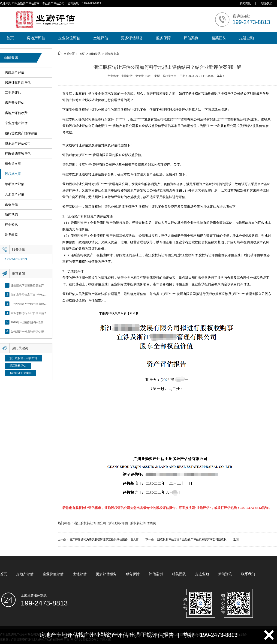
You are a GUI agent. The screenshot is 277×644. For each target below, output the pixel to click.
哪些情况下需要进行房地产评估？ (31, 285)
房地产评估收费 (16, 113)
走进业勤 (247, 38)
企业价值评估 (69, 38)
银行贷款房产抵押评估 (21, 133)
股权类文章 (13, 174)
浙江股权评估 (18, 366)
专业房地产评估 (16, 123)
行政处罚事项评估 (18, 154)
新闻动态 (11, 215)
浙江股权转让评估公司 (23, 358)
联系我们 (267, 3)
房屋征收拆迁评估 (18, 83)
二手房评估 (13, 93)
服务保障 (163, 38)
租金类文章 (13, 164)
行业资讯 (11, 225)
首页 (10, 38)
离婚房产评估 (15, 72)
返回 (236, 539)
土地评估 (101, 38)
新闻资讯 (245, 3)
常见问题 (11, 235)
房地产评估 (36, 38)
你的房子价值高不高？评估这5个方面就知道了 (39, 295)
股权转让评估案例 (21, 373)
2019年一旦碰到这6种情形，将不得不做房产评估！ (42, 322)
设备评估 (11, 204)
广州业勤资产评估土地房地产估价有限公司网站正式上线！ (47, 304)
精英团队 (219, 38)
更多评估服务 (132, 38)
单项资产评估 (15, 184)
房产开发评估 (15, 103)
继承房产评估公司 (18, 143)
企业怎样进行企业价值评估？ (29, 313)
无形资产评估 (15, 194)
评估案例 (191, 38)
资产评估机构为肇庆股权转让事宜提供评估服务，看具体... (105, 539)
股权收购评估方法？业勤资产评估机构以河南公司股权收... (193, 539)
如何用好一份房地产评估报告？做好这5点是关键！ (42, 331)
